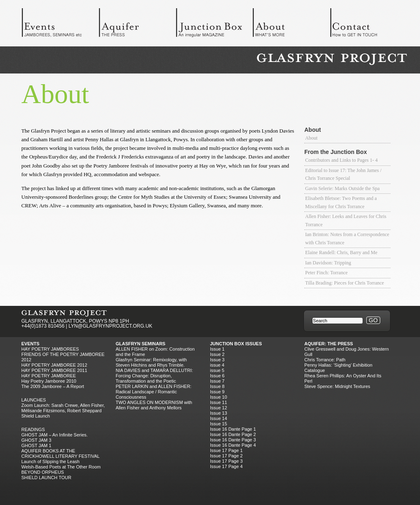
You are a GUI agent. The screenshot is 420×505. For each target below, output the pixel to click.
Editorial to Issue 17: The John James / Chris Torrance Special (343, 174)
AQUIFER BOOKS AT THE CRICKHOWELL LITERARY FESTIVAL (60, 453)
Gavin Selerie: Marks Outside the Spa (342, 188)
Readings (33, 429)
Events (60, 25)
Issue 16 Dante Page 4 (233, 445)
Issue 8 (217, 386)
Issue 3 (217, 360)
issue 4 (217, 365)
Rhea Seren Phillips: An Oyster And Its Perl (343, 378)
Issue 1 (217, 349)
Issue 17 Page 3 (226, 461)
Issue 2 (217, 354)
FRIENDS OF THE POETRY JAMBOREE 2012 (63, 357)
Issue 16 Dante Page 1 (233, 429)
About (291, 25)
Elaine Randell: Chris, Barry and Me (341, 252)
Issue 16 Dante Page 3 (233, 440)
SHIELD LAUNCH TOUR (46, 477)
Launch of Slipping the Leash (50, 461)
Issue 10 (219, 397)
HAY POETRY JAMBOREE (49, 376)
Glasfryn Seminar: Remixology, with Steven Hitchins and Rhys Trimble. (151, 362)
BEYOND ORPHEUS (43, 472)
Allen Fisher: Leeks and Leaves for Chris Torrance (346, 220)
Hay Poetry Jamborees (50, 349)
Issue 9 (217, 392)
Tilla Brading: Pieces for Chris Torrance (345, 283)
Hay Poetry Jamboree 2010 (49, 381)
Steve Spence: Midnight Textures (337, 386)
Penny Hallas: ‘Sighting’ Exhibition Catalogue (338, 368)
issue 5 (217, 370)
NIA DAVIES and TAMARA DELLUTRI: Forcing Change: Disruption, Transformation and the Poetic (154, 376)
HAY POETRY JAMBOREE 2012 (54, 365)
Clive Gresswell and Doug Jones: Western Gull (347, 352)
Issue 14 (219, 418)
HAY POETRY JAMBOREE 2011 (54, 370)
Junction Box (214, 25)
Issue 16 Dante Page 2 (233, 434)
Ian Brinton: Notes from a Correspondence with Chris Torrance (347, 239)
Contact (368, 25)
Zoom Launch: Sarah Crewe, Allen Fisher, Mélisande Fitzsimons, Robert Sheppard (63, 408)
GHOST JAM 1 (36, 445)
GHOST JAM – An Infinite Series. (55, 435)
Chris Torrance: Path (325, 360)
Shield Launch (36, 416)
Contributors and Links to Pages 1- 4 (341, 160)
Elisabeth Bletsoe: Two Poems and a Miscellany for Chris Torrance (341, 202)
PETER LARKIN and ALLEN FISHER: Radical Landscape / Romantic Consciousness (154, 392)
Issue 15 (219, 424)
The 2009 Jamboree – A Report (53, 386)
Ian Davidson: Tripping (328, 263)
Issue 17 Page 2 (226, 456)
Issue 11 (219, 402)
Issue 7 (217, 381)
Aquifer (137, 25)
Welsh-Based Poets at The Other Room (61, 467)
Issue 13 (219, 413)
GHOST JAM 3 (36, 440)
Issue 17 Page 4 (226, 466)
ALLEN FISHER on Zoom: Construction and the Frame (155, 352)
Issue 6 (217, 376)
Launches (34, 400)
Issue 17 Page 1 (226, 450)
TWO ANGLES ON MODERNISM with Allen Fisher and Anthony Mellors (154, 405)
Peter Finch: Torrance (326, 273)
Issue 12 (219, 408)
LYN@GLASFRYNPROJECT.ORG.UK (110, 326)
